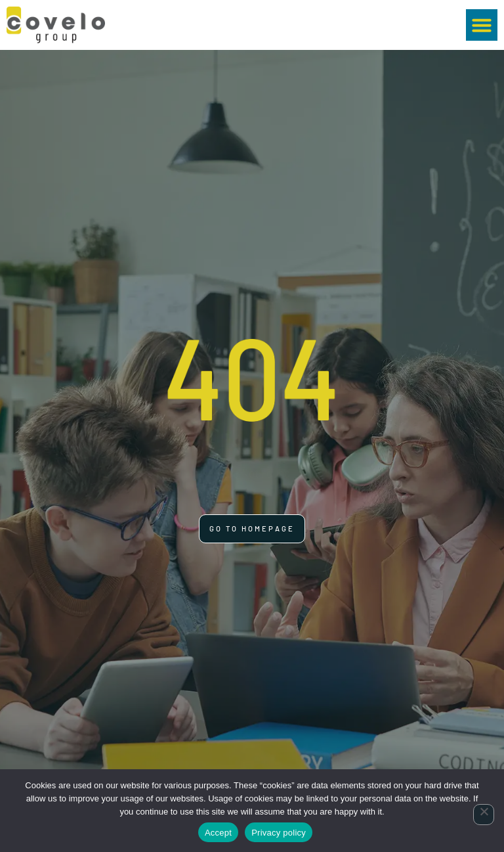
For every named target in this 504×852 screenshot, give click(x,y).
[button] (482, 25)
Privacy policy (279, 833)
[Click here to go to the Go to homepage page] (252, 529)
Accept (218, 833)
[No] (484, 815)
